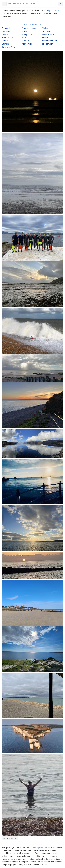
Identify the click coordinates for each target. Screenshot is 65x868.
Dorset (5, 35)
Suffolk (5, 41)
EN (60, 4)
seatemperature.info (41, 847)
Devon (25, 31)
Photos (12, 4)
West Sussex (48, 35)
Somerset (47, 31)
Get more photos (10, 838)
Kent (24, 38)
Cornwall (6, 31)
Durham (26, 41)
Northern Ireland (29, 28)
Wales (45, 28)
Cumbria (6, 44)
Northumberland (50, 41)
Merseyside (27, 44)
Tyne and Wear (9, 47)
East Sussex (7, 38)
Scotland (6, 28)
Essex (45, 38)
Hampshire (27, 35)
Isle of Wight (48, 44)
